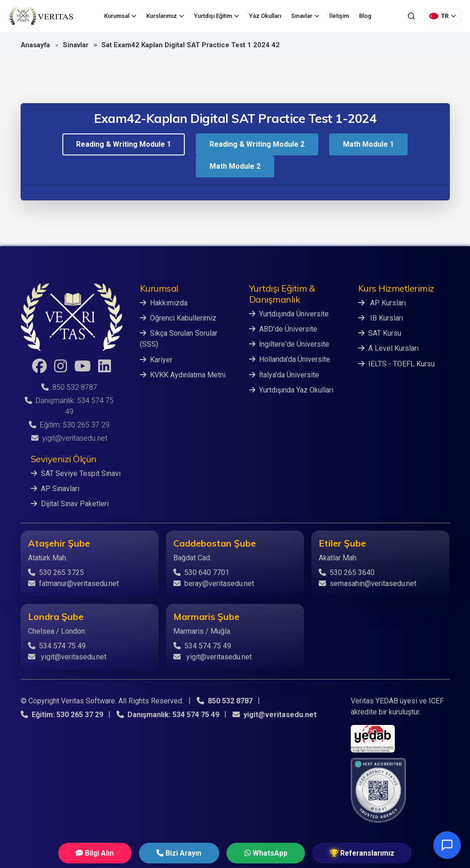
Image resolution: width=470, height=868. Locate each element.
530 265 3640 (347, 572)
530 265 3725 (56, 572)
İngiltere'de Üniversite (289, 344)
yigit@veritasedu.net (69, 438)
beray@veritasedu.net (214, 583)
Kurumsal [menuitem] (120, 16)
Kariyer (156, 359)
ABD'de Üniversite (283, 329)
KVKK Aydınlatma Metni (183, 374)
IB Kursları (381, 318)
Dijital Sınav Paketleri (70, 504)
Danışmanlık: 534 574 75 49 (168, 714)
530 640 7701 (201, 572)
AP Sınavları (55, 489)
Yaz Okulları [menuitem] (265, 16)
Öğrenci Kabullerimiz (178, 318)
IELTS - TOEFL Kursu (396, 363)
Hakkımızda (164, 303)
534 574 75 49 (57, 646)
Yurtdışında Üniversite (289, 314)
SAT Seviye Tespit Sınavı (76, 473)
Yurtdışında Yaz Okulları (291, 390)
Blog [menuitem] (365, 16)
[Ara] (411, 16)
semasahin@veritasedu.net (368, 583)
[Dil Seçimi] (442, 16)
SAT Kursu (380, 333)
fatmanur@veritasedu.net (73, 583)
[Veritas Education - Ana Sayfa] (41, 16)
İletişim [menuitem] (339, 16)
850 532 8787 (69, 387)
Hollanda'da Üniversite (290, 359)
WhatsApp (260, 853)
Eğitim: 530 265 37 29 (69, 425)
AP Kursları (382, 303)
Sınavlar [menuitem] (305, 16)
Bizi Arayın (183, 853)
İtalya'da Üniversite (284, 374)
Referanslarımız (348, 853)
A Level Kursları (388, 348)
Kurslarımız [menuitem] (165, 16)
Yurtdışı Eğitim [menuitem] (216, 16)
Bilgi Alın (108, 853)
